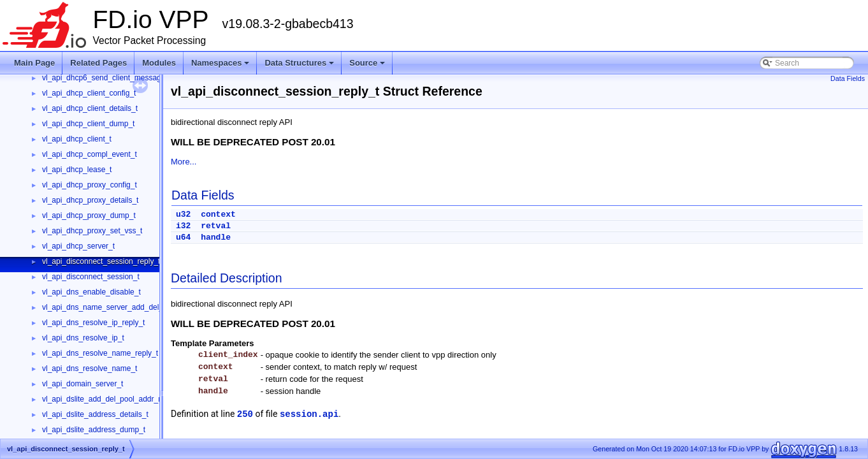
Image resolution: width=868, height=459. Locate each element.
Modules (159, 63)
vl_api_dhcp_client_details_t (90, 108)
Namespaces (221, 66)
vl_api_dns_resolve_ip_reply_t (93, 323)
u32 (183, 215)
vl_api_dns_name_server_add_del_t (104, 307)
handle (216, 237)
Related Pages (98, 63)
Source (368, 66)
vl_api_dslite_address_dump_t (94, 430)
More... (184, 162)
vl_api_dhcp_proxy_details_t (90, 200)
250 (245, 414)
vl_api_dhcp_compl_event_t (90, 154)
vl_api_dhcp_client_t (77, 139)
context (218, 215)
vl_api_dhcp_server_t (78, 246)
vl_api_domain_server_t (83, 384)
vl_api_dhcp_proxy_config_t (90, 185)
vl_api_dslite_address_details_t (95, 414)
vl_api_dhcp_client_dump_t (88, 124)
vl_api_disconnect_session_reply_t (101, 261)
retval (216, 226)
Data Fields (848, 78)
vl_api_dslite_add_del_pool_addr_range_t (113, 399)
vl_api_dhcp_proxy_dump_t (89, 215)
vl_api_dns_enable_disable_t (91, 292)
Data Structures (300, 66)
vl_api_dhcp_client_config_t (89, 93)
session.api (309, 414)
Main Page (34, 63)
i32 (183, 226)
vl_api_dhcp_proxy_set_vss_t (92, 231)
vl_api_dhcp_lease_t (77, 170)
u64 (183, 237)
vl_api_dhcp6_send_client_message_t (107, 78)
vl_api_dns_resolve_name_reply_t (100, 353)
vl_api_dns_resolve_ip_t (83, 338)
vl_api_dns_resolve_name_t (90, 368)
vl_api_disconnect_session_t (91, 277)
